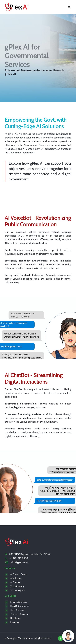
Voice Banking (17, 586)
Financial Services (19, 602)
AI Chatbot (15, 582)
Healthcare (16, 618)
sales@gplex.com (19, 562)
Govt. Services (17, 610)
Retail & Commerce (20, 606)
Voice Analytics (18, 590)
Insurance (15, 622)
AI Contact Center (19, 574)
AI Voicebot (16, 578)
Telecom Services (19, 614)
